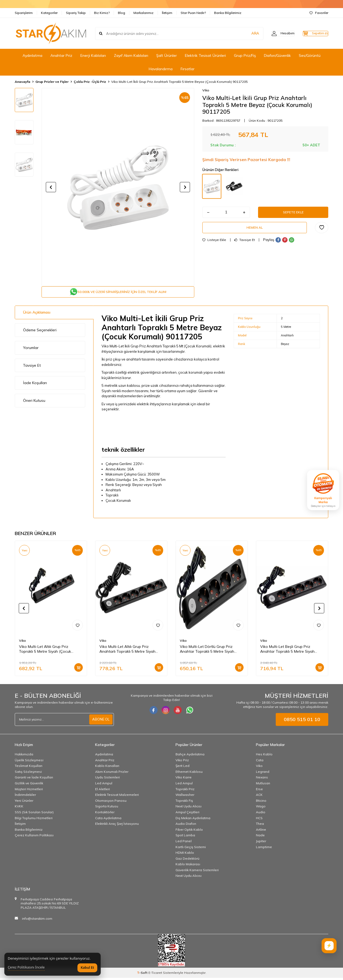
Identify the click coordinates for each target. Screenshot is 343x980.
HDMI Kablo (185, 855)
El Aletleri (102, 791)
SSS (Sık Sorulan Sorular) (34, 814)
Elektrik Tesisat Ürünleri (205, 55)
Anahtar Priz (61, 55)
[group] (118, 187)
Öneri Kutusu (34, 403)
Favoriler (319, 13)
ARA (245, 33)
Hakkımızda (24, 756)
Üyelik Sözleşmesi (29, 762)
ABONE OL (100, 722)
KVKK (19, 808)
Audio (261, 814)
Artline (261, 832)
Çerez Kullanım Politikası (34, 837)
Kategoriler (49, 13)
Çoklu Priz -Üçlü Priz (90, 82)
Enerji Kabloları (93, 55)
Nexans (262, 779)
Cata (260, 762)
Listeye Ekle (214, 244)
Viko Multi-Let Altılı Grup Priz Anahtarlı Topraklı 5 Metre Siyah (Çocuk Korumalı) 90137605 (127, 651)
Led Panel (184, 843)
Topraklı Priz (185, 791)
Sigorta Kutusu (107, 808)
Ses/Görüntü (310, 55)
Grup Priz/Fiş (245, 55)
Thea (260, 826)
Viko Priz (182, 762)
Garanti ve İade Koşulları (34, 779)
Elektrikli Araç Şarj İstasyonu (117, 826)
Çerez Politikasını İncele (26, 967)
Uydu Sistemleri (107, 779)
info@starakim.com (37, 921)
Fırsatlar (188, 69)
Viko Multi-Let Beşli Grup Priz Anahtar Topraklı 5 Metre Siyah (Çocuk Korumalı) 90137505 (287, 651)
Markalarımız (143, 13)
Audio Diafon (186, 826)
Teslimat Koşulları (29, 768)
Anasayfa (23, 82)
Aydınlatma (32, 55)
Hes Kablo (264, 756)
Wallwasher (185, 797)
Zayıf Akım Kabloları (131, 55)
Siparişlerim (24, 13)
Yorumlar (31, 350)
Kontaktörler (105, 814)
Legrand (263, 774)
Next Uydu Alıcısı (189, 808)
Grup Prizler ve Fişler (52, 82)
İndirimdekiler (25, 797)
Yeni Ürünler (24, 803)
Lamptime (264, 849)
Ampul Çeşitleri (187, 814)
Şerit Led (182, 768)
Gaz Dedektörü (187, 861)
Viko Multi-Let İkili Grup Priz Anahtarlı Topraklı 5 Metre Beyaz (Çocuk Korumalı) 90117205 (179, 82)
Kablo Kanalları (107, 768)
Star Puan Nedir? (193, 13)
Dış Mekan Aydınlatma (193, 820)
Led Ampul (104, 785)
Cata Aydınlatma (108, 820)
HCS (259, 820)
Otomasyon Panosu (111, 803)
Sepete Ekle (293, 213)
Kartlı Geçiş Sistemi (191, 849)
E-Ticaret (155, 975)
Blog (122, 13)
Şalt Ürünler (167, 55)
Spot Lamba (185, 837)
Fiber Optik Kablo (189, 832)
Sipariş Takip (76, 13)
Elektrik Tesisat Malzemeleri (117, 797)
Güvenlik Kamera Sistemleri (197, 872)
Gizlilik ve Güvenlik (29, 785)
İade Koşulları (35, 385)
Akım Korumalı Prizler (112, 774)
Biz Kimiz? (102, 13)
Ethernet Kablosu (189, 774)
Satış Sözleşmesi (28, 774)
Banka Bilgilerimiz (228, 13)
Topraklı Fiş (184, 803)
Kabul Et (87, 968)
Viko (206, 90)
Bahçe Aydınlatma (190, 756)
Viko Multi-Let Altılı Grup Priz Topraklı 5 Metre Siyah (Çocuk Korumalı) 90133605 (45, 651)
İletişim (167, 13)
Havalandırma (161, 69)
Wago (261, 808)
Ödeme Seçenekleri (40, 332)
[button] (51, 187)
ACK (259, 797)
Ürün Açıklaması (37, 314)
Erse (259, 791)
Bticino (261, 803)
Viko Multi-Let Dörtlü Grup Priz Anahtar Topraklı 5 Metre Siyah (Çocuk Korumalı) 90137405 (207, 651)
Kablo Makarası (188, 866)
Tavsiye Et (245, 244)
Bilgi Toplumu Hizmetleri (34, 820)
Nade (260, 837)
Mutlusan (263, 785)
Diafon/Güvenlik (277, 55)
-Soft (143, 975)
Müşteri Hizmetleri (29, 791)
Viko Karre (184, 779)
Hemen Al (255, 231)
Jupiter (261, 843)
